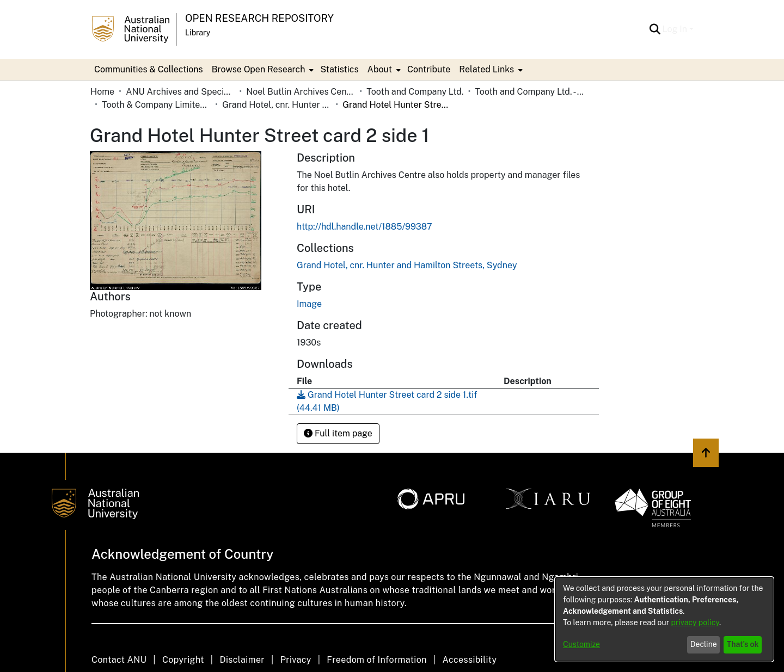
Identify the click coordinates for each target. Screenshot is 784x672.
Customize (581, 644)
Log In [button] (676, 29)
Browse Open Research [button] (259, 69)
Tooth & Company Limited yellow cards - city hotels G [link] (156, 105)
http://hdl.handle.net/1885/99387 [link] (365, 227)
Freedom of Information (376, 660)
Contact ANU (119, 660)
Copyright (183, 660)
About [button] (380, 69)
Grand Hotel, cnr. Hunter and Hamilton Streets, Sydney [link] (277, 105)
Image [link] (309, 304)
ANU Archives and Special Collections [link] (180, 92)
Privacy (296, 660)
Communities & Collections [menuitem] (149, 69)
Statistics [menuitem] (339, 69)
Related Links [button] (486, 69)
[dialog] (664, 619)
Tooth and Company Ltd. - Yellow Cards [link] (529, 92)
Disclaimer (242, 660)
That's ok (743, 644)
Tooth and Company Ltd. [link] (415, 92)
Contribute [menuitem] (429, 69)
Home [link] (102, 92)
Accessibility (469, 660)
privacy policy (695, 622)
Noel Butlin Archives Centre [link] (301, 92)
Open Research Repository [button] (259, 18)
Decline (704, 644)
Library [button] (198, 33)
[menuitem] (262, 70)
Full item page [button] (338, 433)
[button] (655, 29)
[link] (407, 265)
